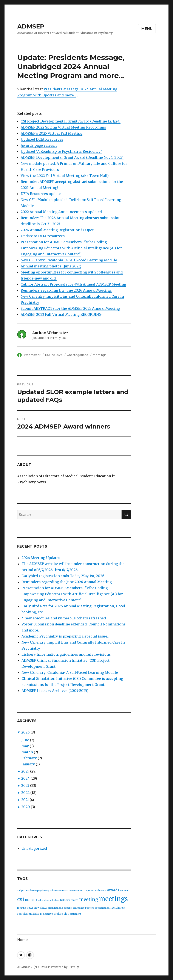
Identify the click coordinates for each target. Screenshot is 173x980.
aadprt (21, 891)
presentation (102, 908)
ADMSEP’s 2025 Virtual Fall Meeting (52, 133)
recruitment (118, 908)
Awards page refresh (39, 145)
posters (90, 908)
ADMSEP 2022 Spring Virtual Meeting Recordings (63, 127)
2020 (26, 807)
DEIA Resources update (41, 194)
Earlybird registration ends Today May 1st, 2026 (63, 576)
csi (21, 899)
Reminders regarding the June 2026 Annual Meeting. (66, 290)
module (22, 908)
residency (46, 914)
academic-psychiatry (37, 891)
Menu (147, 29)
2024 (25, 778)
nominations (56, 908)
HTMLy (74, 967)
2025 (25, 771)
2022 (25, 793)
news (30, 908)
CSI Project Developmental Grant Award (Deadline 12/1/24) (71, 121)
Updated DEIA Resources (42, 139)
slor (66, 914)
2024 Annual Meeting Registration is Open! (58, 230)
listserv (65, 900)
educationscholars (49, 900)
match (75, 900)
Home (22, 940)
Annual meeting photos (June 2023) (51, 266)
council (124, 891)
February (29, 758)
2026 (25, 732)
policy (81, 908)
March (27, 752)
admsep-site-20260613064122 (67, 891)
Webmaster (32, 355)
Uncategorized (78, 355)
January (28, 764)
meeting (89, 899)
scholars (58, 914)
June (25, 740)
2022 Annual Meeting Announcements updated (61, 212)
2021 (25, 800)
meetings (99, 355)
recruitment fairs (28, 914)
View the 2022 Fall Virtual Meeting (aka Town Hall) (65, 176)
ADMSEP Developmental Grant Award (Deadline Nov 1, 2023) (72, 157)
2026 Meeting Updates (41, 558)
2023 (25, 785)
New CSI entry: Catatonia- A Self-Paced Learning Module (69, 260)
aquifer (90, 891)
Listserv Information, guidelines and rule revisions (66, 654)
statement (75, 914)
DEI (27, 900)
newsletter (41, 908)
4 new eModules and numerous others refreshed (64, 618)
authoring (100, 891)
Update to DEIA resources (43, 236)
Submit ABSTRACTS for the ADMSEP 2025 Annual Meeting (70, 308)
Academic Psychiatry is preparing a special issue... (65, 636)
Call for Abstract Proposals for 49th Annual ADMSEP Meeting (73, 284)
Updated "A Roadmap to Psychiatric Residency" (61, 151)
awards (113, 890)
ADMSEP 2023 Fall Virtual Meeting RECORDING (61, 314)
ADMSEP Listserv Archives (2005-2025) (55, 691)
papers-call (70, 908)
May (25, 746)
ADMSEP (31, 26)
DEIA (34, 900)
